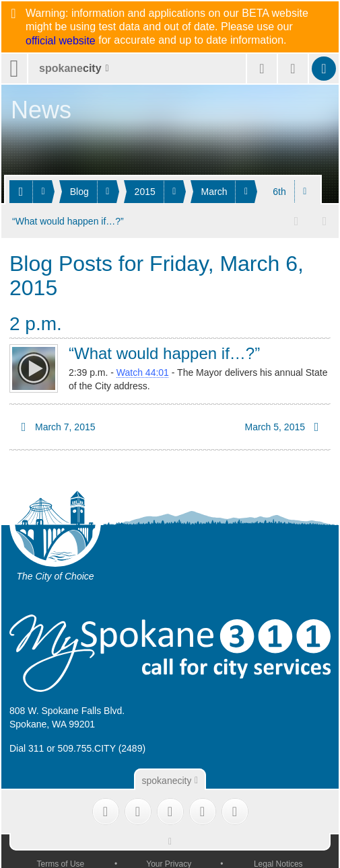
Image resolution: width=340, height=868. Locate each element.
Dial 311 (27, 748)
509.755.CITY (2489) (102, 748)
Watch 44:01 (143, 372)
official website (61, 41)
